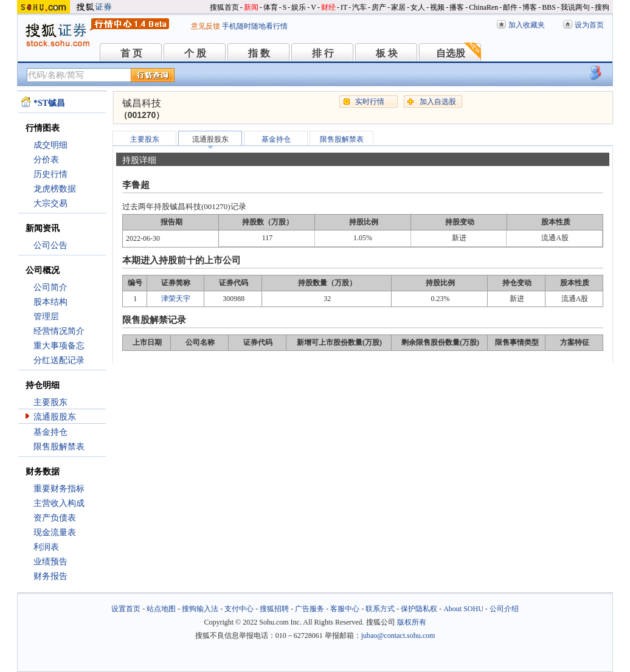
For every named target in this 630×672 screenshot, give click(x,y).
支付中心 (239, 609)
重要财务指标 (59, 489)
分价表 (46, 160)
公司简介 (50, 287)
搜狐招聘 (274, 609)
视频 (437, 7)
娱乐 (299, 7)
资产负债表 (55, 518)
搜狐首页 (224, 7)
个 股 (195, 53)
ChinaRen (483, 7)
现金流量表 (55, 532)
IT (344, 7)
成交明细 (50, 145)
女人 (418, 7)
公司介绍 (504, 609)
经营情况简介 (59, 331)
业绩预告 (50, 562)
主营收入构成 (59, 503)
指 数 (259, 53)
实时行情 (370, 102)
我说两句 (575, 7)
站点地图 (161, 609)
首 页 (131, 53)
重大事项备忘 (59, 346)
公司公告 (50, 245)
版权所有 (412, 622)
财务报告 (50, 576)
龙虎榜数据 (55, 189)
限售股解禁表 (59, 447)
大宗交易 (50, 203)
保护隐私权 (419, 609)
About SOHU (463, 609)
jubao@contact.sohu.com (398, 636)
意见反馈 (206, 26)
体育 (271, 7)
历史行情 (50, 174)
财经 (328, 7)
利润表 (46, 547)
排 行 (323, 53)
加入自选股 (438, 102)
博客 (530, 7)
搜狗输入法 (200, 609)
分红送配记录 (59, 360)
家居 (398, 7)
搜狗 (602, 7)
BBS (549, 7)
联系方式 (380, 609)
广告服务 (310, 609)
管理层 (46, 317)
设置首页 (126, 609)
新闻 (251, 7)
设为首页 (589, 25)
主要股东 (50, 402)
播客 (457, 7)
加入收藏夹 (527, 25)
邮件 (510, 7)
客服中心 (345, 609)
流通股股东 (55, 417)
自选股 (451, 53)
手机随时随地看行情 (255, 26)
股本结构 (50, 302)
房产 (379, 7)
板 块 (387, 53)
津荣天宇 (176, 299)
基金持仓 (50, 432)
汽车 (359, 7)
